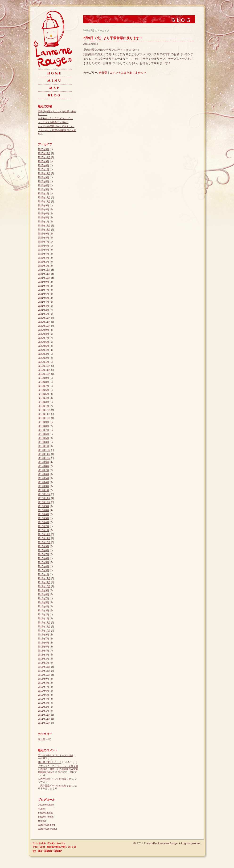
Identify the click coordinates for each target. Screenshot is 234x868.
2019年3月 (44, 402)
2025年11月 (44, 157)
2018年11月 (44, 414)
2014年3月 (44, 611)
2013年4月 (44, 651)
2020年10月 (44, 326)
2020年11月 (44, 322)
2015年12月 (44, 534)
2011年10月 (44, 723)
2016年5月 (44, 518)
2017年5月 (44, 478)
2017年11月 (44, 454)
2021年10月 (44, 278)
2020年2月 (44, 358)
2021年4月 (44, 302)
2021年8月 (44, 286)
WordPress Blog (46, 825)
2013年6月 (44, 643)
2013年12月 (44, 623)
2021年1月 (44, 314)
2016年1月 (44, 530)
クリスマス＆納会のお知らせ (53, 122)
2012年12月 (44, 667)
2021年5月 (44, 298)
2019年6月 (44, 390)
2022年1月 (44, 266)
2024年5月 (44, 190)
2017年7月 (44, 470)
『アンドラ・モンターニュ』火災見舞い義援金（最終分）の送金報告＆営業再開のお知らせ (58, 769)
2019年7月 (44, 386)
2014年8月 (44, 595)
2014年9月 (44, 590)
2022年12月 (44, 226)
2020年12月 (44, 318)
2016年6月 (44, 514)
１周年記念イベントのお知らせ (54, 779)
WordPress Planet (47, 829)
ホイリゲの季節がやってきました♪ (56, 126)
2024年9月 (44, 177)
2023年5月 (44, 218)
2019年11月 (44, 370)
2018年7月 (44, 430)
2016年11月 (44, 498)
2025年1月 (44, 169)
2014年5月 (44, 603)
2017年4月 (44, 482)
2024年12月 (44, 173)
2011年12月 (44, 715)
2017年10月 (44, 458)
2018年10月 (44, 418)
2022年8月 (44, 238)
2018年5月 (44, 438)
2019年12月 (44, 366)
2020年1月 (44, 362)
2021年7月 (44, 290)
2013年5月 (44, 647)
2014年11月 (44, 582)
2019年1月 (44, 406)
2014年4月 (44, 607)
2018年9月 (44, 422)
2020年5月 (44, 346)
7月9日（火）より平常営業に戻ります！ (113, 38)
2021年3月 (44, 306)
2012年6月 (44, 691)
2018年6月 (44, 434)
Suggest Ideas (45, 813)
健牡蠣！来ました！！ (50, 762)
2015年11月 (44, 538)
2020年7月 (44, 338)
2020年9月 (44, 330)
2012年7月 (44, 687)
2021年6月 (44, 294)
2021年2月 (44, 310)
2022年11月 (44, 230)
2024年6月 (44, 186)
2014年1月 (44, 619)
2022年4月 (44, 254)
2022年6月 (44, 246)
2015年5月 (44, 562)
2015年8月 (44, 550)
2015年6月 (44, 558)
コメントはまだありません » (128, 73)
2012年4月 (44, 699)
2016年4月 (44, 522)
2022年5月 (44, 250)
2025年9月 (44, 161)
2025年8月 (44, 165)
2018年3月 (44, 442)
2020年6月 (44, 342)
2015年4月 (44, 566)
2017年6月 (44, 474)
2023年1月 (44, 222)
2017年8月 (44, 466)
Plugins (42, 809)
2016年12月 (44, 494)
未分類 (103, 73)
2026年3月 (44, 149)
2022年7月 (44, 242)
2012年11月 (44, 671)
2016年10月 (44, 502)
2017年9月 (44, 462)
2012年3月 (44, 703)
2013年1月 (44, 663)
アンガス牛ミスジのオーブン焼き (56, 755)
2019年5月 (44, 394)
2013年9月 (44, 635)
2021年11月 (44, 274)
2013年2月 (44, 659)
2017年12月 (44, 450)
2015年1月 (44, 574)
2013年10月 (44, 631)
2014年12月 (44, 578)
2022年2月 (44, 262)
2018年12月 (44, 410)
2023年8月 (44, 210)
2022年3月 (44, 258)
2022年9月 (44, 234)
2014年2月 (44, 615)
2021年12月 (44, 270)
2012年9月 (44, 679)
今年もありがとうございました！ (56, 118)
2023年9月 (44, 206)
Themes (42, 821)
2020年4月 (44, 350)
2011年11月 (44, 719)
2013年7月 (44, 639)
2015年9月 (44, 546)
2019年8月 (44, 382)
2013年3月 (44, 655)
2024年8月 (44, 182)
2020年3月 (44, 354)
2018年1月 (44, 446)
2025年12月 (44, 153)
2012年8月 (44, 683)
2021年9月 (44, 282)
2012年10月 (44, 675)
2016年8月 (44, 510)
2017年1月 (44, 490)
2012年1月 (44, 711)
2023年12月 (44, 198)
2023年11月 (44, 202)
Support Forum (46, 817)
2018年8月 (44, 426)
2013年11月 (44, 627)
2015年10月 (44, 542)
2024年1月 (44, 194)
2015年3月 (44, 570)
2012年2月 (44, 707)
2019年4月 (44, 398)
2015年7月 (44, 554)
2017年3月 (44, 486)
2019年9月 (44, 378)
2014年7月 (44, 599)
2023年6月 (44, 214)
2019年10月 (44, 374)
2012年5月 (44, 695)
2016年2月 (44, 526)
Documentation (46, 805)
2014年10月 (44, 586)
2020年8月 (44, 334)
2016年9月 (44, 506)
